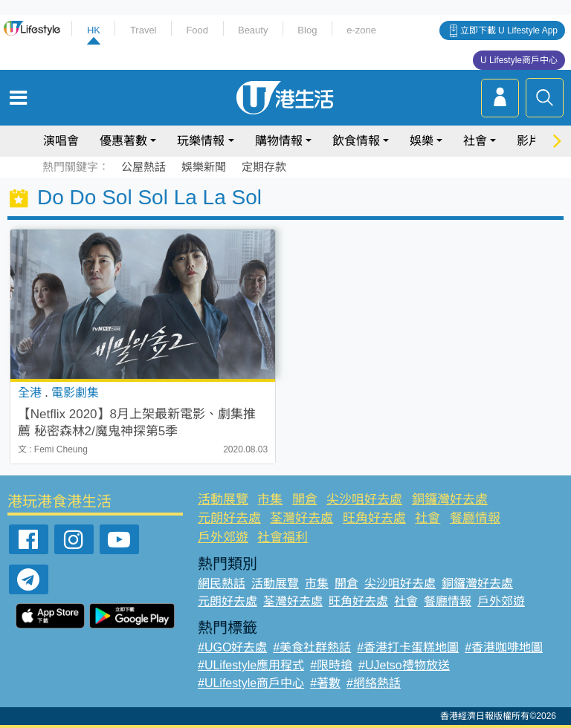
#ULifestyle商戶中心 (251, 683)
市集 (270, 500)
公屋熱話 (143, 167)
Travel (143, 30)
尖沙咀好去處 (364, 500)
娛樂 (422, 141)
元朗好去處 (229, 518)
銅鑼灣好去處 (450, 500)
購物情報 (279, 141)
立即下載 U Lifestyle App (509, 30)
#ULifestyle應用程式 (251, 665)
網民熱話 (222, 584)
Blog (307, 30)
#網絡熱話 (374, 683)
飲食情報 (356, 141)
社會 (475, 141)
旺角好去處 (374, 518)
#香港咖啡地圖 (504, 647)
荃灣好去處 (301, 518)
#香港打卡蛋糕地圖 (408, 647)
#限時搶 (331, 665)
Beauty (253, 30)
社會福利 (283, 537)
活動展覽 (223, 500)
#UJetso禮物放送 (404, 665)
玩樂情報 (201, 141)
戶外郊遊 (223, 537)
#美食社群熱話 (312, 647)
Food (197, 30)
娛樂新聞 (204, 167)
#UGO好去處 (232, 647)
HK (94, 30)
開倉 (305, 500)
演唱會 (61, 141)
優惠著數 (123, 141)
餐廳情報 (475, 518)
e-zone (361, 30)
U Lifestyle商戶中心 (519, 60)
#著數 (325, 683)
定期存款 (264, 167)
